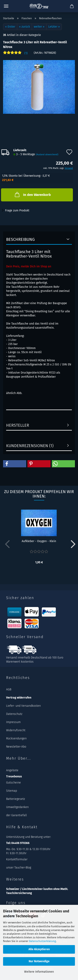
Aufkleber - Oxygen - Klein (39, 541)
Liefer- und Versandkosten (23, 706)
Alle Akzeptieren (39, 949)
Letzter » (54, 27)
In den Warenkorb (32, 194)
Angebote (12, 770)
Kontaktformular (17, 859)
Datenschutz (14, 714)
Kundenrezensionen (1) (30, 446)
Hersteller (18, 425)
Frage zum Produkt (17, 210)
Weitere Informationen (39, 972)
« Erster (10, 27)
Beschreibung (20, 239)
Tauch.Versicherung (19, 893)
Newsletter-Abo (16, 747)
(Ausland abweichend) (47, 155)
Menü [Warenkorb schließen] (6, 6)
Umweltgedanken (17, 807)
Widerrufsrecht (16, 730)
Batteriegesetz (16, 799)
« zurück (24, 27)
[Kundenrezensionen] (15, 54)
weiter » (39, 27)
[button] (15, 464)
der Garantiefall (16, 815)
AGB (9, 689)
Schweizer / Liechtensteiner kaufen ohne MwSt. (37, 889)
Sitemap (12, 791)
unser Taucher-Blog (19, 868)
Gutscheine (14, 783)
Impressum (13, 722)
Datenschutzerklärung (42, 941)
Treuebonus (14, 776)
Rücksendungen (16, 738)
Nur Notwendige (39, 961)
